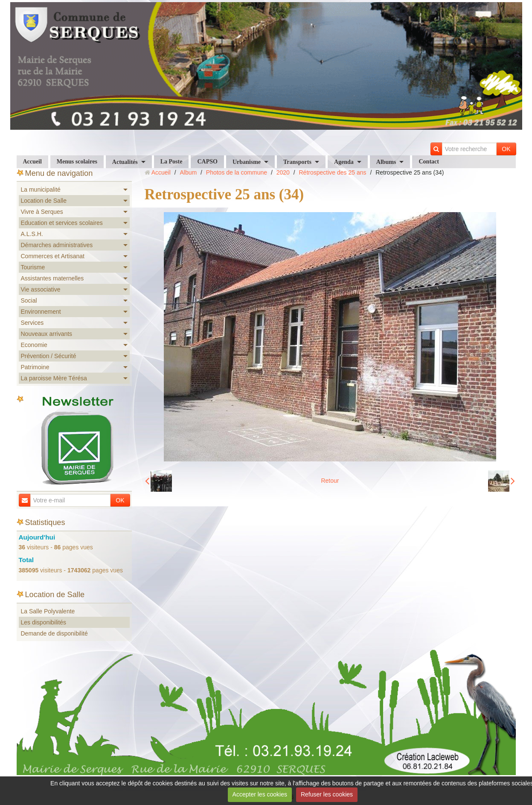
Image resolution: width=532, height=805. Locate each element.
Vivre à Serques (42, 212)
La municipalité (41, 190)
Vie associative (41, 289)
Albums (386, 162)
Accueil (32, 162)
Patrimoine (35, 367)
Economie (34, 345)
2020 (283, 172)
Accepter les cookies (260, 794)
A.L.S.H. (32, 234)
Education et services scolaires (62, 223)
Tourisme (33, 267)
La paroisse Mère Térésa (54, 378)
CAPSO (207, 162)
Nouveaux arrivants (47, 334)
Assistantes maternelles (52, 278)
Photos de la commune (237, 172)
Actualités (125, 162)
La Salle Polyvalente (48, 611)
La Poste (172, 162)
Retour (330, 481)
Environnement (41, 312)
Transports (297, 162)
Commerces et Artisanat (53, 256)
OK (506, 149)
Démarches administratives (57, 245)
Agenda (344, 162)
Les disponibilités (44, 622)
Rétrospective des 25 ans (333, 172)
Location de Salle (44, 201)
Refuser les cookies (327, 794)
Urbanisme (247, 162)
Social (29, 300)
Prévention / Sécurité (49, 356)
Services (32, 323)
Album (188, 172)
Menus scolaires (77, 162)
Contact (429, 162)
